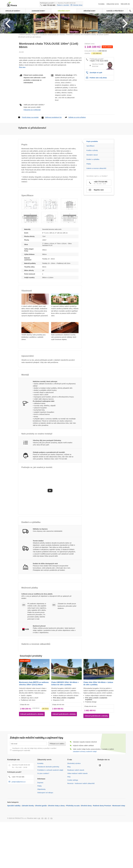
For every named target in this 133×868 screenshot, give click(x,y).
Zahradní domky (28, 832)
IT (49, 845)
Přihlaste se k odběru (57, 771)
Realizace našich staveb (76, 797)
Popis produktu (92, 168)
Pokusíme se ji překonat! (32, 137)
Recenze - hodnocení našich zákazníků (81, 810)
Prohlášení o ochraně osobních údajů (50, 797)
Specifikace (90, 173)
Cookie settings (73, 807)
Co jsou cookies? (43, 800)
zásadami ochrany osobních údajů (85, 778)
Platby (39, 813)
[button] (30, 231)
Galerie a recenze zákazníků (96, 195)
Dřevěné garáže (41, 832)
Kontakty (102, 4)
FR (42, 845)
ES (51, 845)
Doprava (40, 809)
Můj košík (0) (125, 4)
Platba (89, 191)
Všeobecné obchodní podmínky (48, 794)
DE (46, 845)
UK (39, 845)
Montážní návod (92, 182)
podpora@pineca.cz (19, 809)
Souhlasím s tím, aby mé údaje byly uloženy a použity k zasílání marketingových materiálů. (34, 776)
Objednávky (41, 816)
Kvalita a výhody (92, 177)
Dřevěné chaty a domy (56, 832)
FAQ (69, 804)
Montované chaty (119, 832)
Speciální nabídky (14, 832)
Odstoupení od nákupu (45, 819)
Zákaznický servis (113, 4)
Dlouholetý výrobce (74, 790)
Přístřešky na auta (73, 832)
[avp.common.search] (130, 11)
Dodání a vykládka (93, 186)
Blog (69, 794)
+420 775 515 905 (49, 5)
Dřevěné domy (86, 832)
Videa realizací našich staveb (77, 800)
